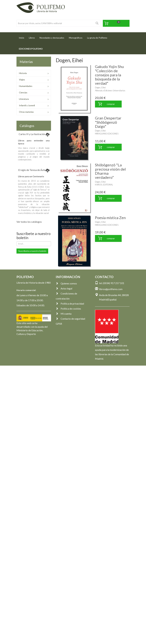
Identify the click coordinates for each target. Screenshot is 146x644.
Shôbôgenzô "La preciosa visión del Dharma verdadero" (110, 171)
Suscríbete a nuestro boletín (32, 251)
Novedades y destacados (52, 38)
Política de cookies (68, 309)
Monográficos (76, 38)
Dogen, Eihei (100, 88)
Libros (32, 38)
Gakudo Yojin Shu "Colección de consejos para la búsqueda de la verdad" (109, 75)
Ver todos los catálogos (29, 222)
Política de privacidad (70, 304)
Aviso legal (64, 288)
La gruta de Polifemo (97, 38)
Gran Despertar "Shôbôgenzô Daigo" (108, 122)
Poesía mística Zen (110, 218)
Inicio (23, 37)
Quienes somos (66, 283)
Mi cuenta (64, 314)
